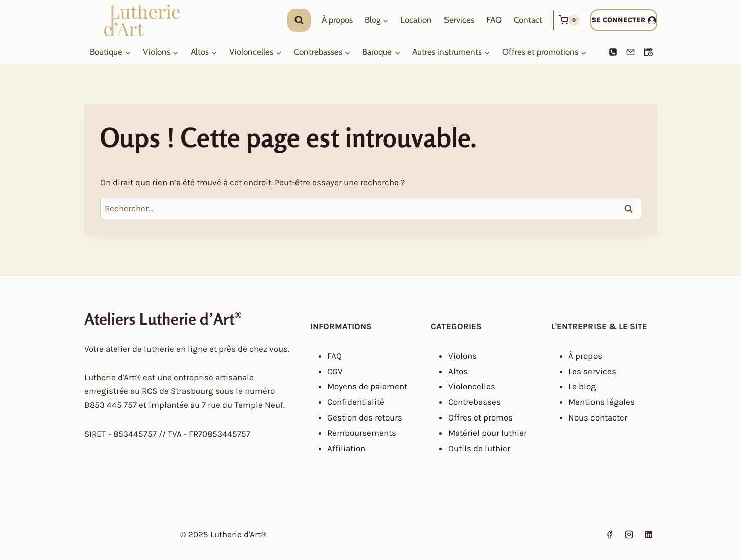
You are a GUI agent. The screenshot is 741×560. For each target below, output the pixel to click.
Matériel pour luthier (487, 433)
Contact (528, 20)
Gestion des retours (365, 417)
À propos (337, 20)
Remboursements (362, 433)
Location (416, 20)
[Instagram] (629, 535)
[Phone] (613, 52)
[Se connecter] (624, 20)
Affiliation (346, 448)
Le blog (582, 386)
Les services (592, 371)
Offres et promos (480, 417)
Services (459, 20)
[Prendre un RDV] (649, 52)
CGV (335, 371)
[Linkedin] (649, 535)
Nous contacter (598, 417)
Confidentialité (356, 402)
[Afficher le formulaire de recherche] (299, 20)
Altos (458, 371)
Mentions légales (602, 402)
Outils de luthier (479, 448)
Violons (462, 356)
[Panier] (569, 20)
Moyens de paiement (367, 386)
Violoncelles (472, 386)
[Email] (631, 52)
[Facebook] (609, 535)
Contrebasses (474, 402)
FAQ (494, 20)
